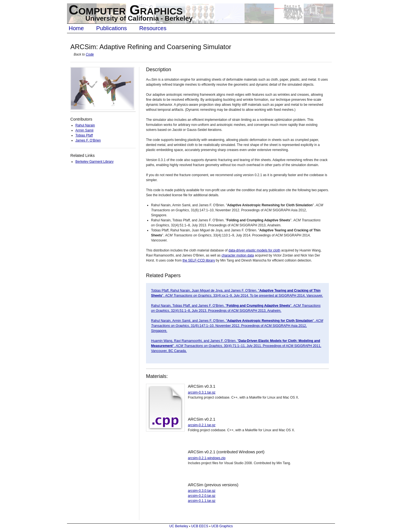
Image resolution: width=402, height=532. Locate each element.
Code (90, 54)
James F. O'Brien (88, 140)
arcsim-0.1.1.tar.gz (202, 501)
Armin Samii (84, 130)
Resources (153, 28)
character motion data (238, 255)
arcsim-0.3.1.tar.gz (202, 392)
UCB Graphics (222, 526)
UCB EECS (200, 526)
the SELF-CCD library (199, 260)
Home (76, 28)
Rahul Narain (85, 125)
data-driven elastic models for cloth (254, 250)
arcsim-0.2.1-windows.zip (207, 458)
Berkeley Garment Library (94, 162)
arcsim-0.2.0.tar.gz (202, 496)
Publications (112, 28)
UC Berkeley (179, 526)
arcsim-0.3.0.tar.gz (202, 491)
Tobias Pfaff (84, 135)
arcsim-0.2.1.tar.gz (202, 425)
